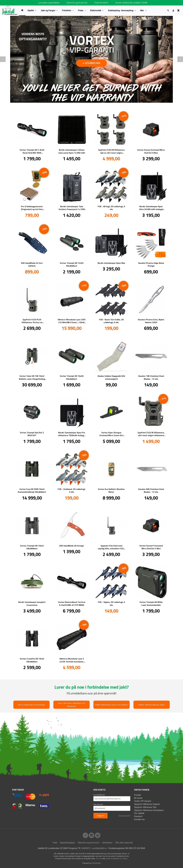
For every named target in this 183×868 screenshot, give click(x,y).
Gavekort (138, 816)
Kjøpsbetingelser (67, 843)
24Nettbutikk (96, 863)
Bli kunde (138, 798)
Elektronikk (96, 10)
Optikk (31, 10)
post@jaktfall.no (100, 848)
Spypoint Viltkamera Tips (145, 807)
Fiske (81, 10)
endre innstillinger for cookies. (117, 858)
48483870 (86, 848)
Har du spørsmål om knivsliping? (32, 705)
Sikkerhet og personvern (89, 843)
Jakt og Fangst (48, 10)
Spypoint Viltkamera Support (147, 804)
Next (183, 59)
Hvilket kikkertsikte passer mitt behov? (112, 705)
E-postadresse (99, 795)
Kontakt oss (139, 819)
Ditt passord (98, 804)
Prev (5, 59)
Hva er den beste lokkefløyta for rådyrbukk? (72, 705)
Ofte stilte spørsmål (124, 843)
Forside (137, 795)
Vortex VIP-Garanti (143, 801)
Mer (142, 10)
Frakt (55, 843)
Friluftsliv (67, 10)
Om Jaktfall (139, 813)
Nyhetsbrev (107, 843)
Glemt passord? (124, 816)
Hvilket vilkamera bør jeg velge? (152, 705)
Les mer (99, 858)
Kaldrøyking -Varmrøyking (121, 10)
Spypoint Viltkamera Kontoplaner (149, 810)
